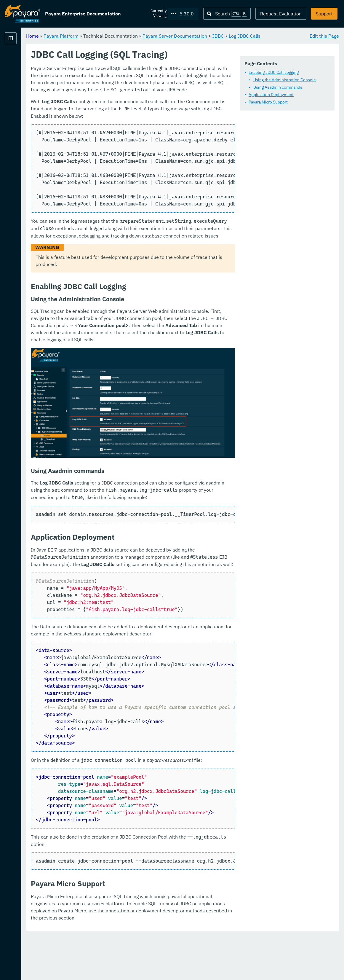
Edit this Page (324, 36)
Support (324, 14)
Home (106, 36)
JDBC (292, 36)
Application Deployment (136, 110)
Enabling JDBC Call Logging (139, 88)
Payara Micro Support (133, 118)
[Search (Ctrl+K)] (227, 14)
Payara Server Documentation (249, 36)
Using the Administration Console (149, 95)
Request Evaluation (281, 14)
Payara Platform (23, 59)
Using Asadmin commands (143, 103)
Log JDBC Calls (116, 43)
